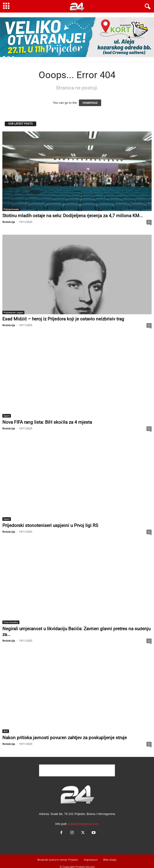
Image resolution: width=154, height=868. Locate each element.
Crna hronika (11, 622)
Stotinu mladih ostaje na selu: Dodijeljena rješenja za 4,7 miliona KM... (73, 216)
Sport (7, 416)
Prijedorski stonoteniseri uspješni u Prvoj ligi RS (50, 525)
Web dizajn (110, 860)
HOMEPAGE (90, 103)
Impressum (91, 860)
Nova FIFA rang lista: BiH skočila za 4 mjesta (47, 422)
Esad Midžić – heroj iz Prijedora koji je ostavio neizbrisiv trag (63, 319)
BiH (6, 731)
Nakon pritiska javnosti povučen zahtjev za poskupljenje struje (65, 738)
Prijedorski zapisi (13, 312)
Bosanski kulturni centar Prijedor (58, 860)
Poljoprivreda (11, 209)
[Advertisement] (77, 770)
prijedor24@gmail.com (83, 824)
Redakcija (9, 222)
